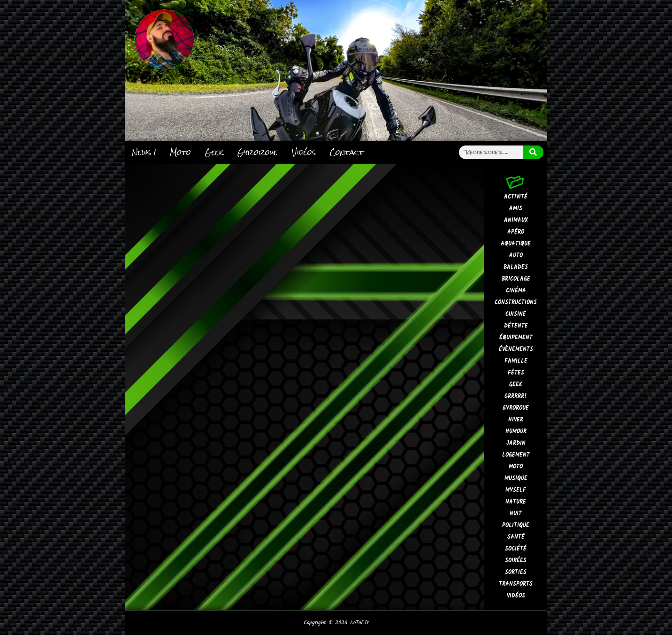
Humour (516, 432)
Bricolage (516, 279)
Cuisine (516, 314)
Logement (516, 455)
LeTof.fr (359, 623)
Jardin (516, 443)
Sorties (516, 572)
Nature (516, 502)
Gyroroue (258, 152)
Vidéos (304, 152)
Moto (180, 152)
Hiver (516, 420)
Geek (214, 152)
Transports (516, 584)
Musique (516, 478)
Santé (516, 537)
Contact (347, 152)
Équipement (516, 338)
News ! (144, 152)
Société (516, 549)
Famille (516, 361)
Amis (516, 209)
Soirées (516, 561)
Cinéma (516, 291)
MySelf (516, 490)
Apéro (516, 232)
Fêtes (516, 373)
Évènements (516, 349)
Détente (516, 326)
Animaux (516, 220)
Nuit (516, 514)
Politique (516, 525)
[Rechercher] (534, 152)
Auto (516, 256)
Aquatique (516, 244)
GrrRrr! (516, 396)
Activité (516, 197)
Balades (516, 267)
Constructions (516, 302)
